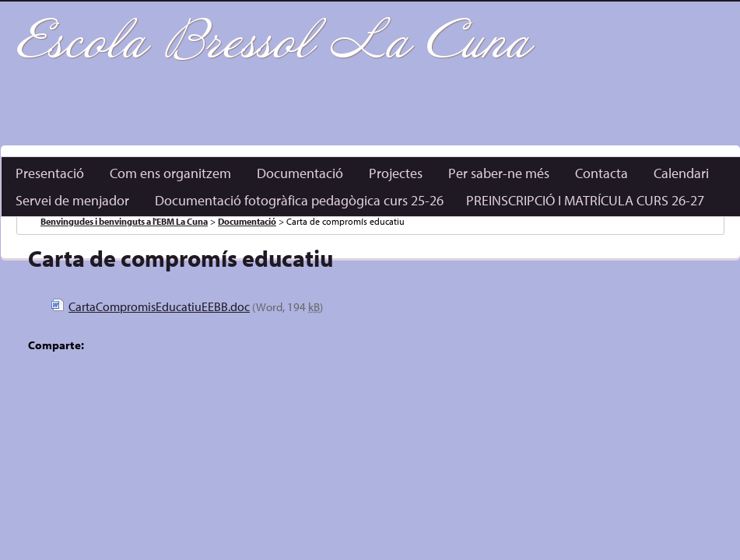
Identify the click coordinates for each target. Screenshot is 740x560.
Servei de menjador (72, 200)
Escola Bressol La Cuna (273, 42)
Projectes (396, 173)
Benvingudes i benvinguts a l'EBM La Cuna (124, 221)
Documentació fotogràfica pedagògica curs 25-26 (299, 200)
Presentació (50, 173)
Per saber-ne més (499, 173)
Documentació (300, 173)
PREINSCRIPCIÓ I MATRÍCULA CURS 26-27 (585, 200)
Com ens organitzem (170, 173)
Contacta (601, 173)
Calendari (681, 173)
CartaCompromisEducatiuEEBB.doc (159, 306)
